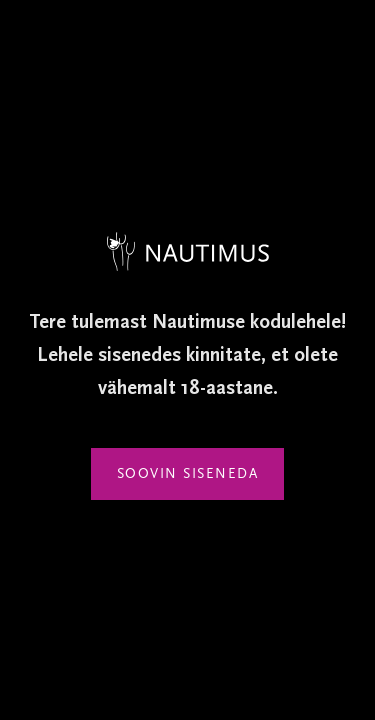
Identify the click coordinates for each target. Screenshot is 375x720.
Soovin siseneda (188, 474)
